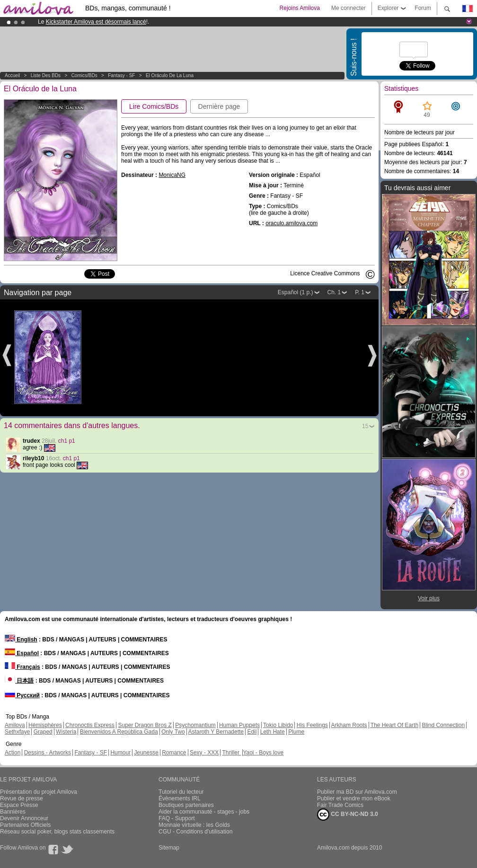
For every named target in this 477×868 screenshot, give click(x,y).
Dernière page (219, 106)
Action (13, 753)
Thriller (231, 753)
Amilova (15, 725)
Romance (174, 753)
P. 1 (360, 292)
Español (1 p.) (296, 292)
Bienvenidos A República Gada (119, 732)
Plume (296, 732)
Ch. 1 (334, 292)
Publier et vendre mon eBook (354, 798)
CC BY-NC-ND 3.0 (348, 815)
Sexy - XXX (204, 753)
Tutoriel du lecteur (181, 792)
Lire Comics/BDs (154, 106)
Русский (22, 695)
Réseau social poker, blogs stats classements (57, 832)
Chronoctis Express (90, 725)
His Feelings (312, 725)
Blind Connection (443, 725)
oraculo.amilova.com (291, 223)
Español (22, 653)
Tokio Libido (278, 725)
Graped (43, 732)
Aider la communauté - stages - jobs (204, 812)
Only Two (173, 732)
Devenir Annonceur (24, 818)
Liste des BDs (46, 75)
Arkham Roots (349, 725)
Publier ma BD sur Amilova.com (357, 792)
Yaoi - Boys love (263, 753)
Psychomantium (195, 725)
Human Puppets (239, 725)
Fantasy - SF (121, 75)
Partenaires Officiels (25, 825)
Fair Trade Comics (340, 805)
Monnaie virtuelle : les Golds (194, 825)
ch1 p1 (67, 441)
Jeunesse (146, 753)
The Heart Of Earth (394, 725)
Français (22, 667)
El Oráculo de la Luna (170, 75)
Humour (120, 753)
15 (365, 426)
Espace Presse (19, 805)
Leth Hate (273, 732)
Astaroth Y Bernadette (216, 732)
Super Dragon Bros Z (145, 725)
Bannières (13, 812)
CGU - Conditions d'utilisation (195, 832)
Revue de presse (22, 798)
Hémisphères (45, 725)
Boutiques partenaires (186, 805)
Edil (252, 732)
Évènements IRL (180, 798)
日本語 (19, 681)
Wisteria (66, 732)
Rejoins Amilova (300, 8)
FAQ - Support (177, 818)
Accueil (12, 75)
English (21, 640)
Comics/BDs (84, 75)
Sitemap (169, 848)
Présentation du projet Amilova (39, 792)
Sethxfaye (17, 732)
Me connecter (349, 8)
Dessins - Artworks (48, 753)
